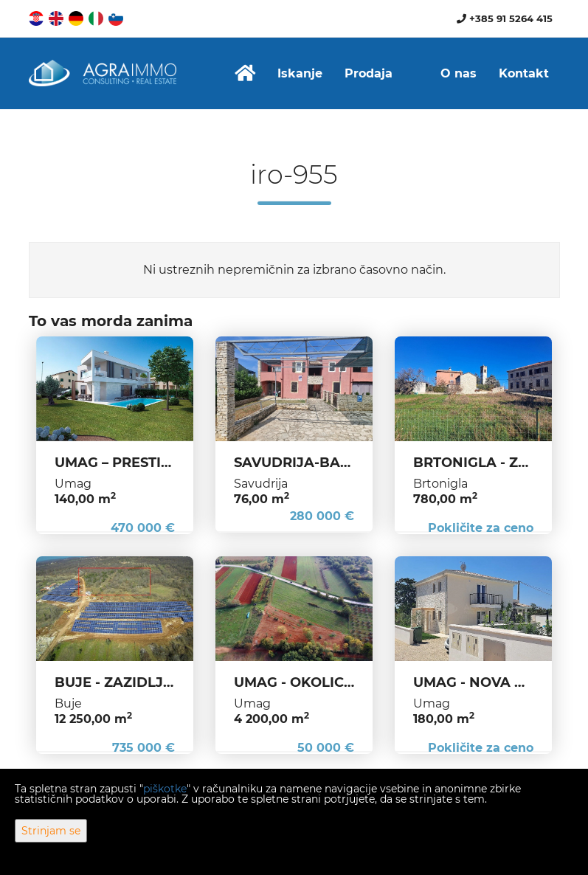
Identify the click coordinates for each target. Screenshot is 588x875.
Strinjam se (51, 831)
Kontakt (524, 73)
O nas (459, 73)
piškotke (165, 789)
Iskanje (300, 73)
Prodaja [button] (369, 73)
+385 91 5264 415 (505, 18)
